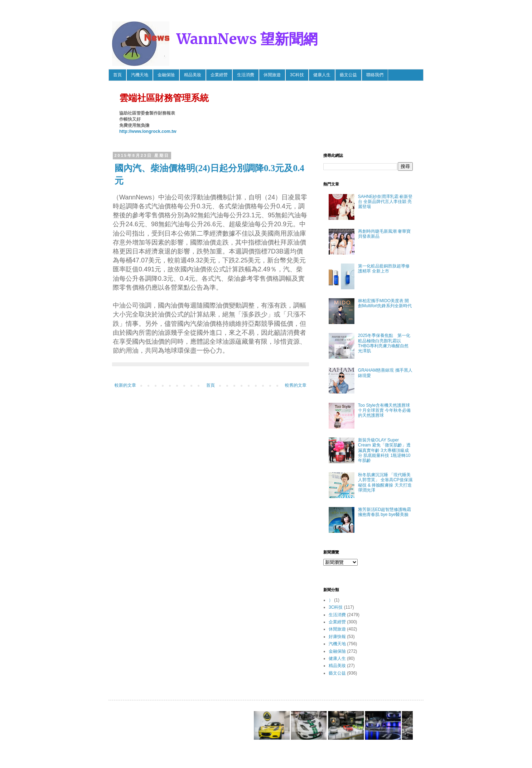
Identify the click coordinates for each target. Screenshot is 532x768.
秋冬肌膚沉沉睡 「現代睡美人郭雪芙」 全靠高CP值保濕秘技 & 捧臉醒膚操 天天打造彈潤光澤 (385, 482)
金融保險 (166, 75)
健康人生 (322, 75)
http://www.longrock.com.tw (148, 131)
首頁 (117, 75)
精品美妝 (193, 75)
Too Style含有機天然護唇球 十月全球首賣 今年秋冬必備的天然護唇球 (384, 410)
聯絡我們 (375, 75)
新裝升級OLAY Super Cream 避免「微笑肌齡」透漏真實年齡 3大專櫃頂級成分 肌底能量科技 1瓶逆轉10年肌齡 (384, 450)
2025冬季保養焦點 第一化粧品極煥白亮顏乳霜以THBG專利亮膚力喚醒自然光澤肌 (384, 343)
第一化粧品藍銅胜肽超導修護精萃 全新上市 (384, 269)
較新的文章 (125, 385)
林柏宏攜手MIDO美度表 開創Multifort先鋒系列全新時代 (385, 303)
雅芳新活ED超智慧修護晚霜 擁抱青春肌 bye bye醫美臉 (385, 512)
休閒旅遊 (272, 75)
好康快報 (337, 637)
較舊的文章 (296, 385)
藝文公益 (348, 75)
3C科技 (297, 75)
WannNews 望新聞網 (247, 39)
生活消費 (246, 75)
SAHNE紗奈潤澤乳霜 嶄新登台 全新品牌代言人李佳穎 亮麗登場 (385, 202)
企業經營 (219, 75)
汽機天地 (140, 75)
